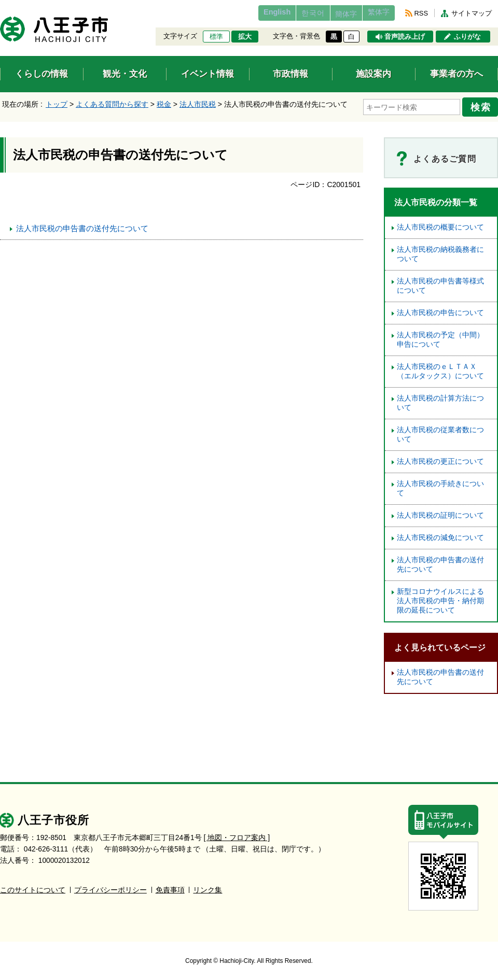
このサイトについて (33, 886)
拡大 (245, 37)
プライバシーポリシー (110, 886)
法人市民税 (198, 104)
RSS (421, 13)
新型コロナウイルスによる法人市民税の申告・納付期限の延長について (440, 598)
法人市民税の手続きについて (440, 485)
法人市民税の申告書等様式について (440, 283)
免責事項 (170, 886)
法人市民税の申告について (440, 310)
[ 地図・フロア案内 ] (237, 834)
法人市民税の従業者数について (440, 431)
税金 (164, 104)
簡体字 (334, 14)
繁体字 (375, 13)
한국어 (292, 13)
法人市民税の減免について (440, 535)
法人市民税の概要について (440, 224)
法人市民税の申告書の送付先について (82, 225)
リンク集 (208, 886)
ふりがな (467, 37)
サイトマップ (472, 13)
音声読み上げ (405, 37)
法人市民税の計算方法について (440, 400)
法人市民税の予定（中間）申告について (440, 337)
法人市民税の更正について (440, 458)
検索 (483, 105)
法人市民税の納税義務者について (440, 251)
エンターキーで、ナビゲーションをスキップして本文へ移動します (0, 6)
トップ (57, 104)
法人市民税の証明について (440, 512)
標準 (216, 37)
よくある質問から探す (112, 104)
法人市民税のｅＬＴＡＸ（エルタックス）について (440, 368)
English (251, 13)
